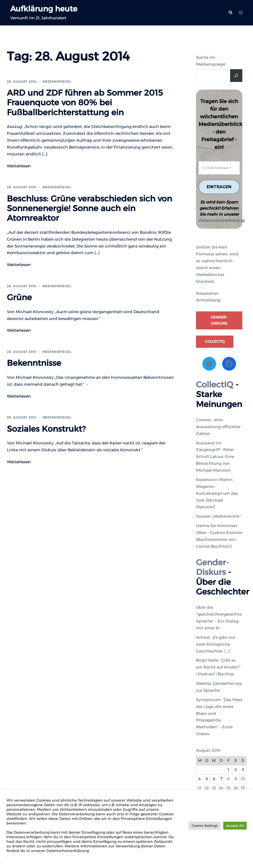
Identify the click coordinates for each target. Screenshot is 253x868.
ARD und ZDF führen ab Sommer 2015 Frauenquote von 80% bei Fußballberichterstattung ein (85, 103)
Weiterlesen (19, 166)
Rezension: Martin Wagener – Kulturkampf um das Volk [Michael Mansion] (217, 493)
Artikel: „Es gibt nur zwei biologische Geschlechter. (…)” (216, 644)
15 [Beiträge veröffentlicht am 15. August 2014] (228, 788)
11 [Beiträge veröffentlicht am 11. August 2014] (200, 788)
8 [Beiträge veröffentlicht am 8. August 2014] (228, 779)
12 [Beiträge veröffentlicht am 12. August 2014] (207, 788)
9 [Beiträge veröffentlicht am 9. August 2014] (236, 779)
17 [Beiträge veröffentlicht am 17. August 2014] (243, 788)
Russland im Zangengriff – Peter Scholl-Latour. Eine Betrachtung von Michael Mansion (215, 457)
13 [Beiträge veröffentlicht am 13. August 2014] (214, 788)
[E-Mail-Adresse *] (219, 168)
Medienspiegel (57, 82)
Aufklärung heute (46, 9)
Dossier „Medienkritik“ (219, 517)
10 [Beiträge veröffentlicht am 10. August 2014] (243, 779)
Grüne (19, 297)
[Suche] (236, 76)
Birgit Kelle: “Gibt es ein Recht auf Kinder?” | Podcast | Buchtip (218, 667)
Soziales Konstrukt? (46, 429)
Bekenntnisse (34, 363)
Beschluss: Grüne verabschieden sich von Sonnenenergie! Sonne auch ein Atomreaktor (89, 208)
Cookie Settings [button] (205, 826)
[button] (230, 13)
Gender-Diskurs (219, 321)
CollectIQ (215, 342)
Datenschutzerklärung (221, 221)
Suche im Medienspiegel (211, 61)
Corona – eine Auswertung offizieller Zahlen (218, 427)
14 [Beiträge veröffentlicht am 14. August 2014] (221, 788)
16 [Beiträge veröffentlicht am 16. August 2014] (236, 788)
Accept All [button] (235, 826)
